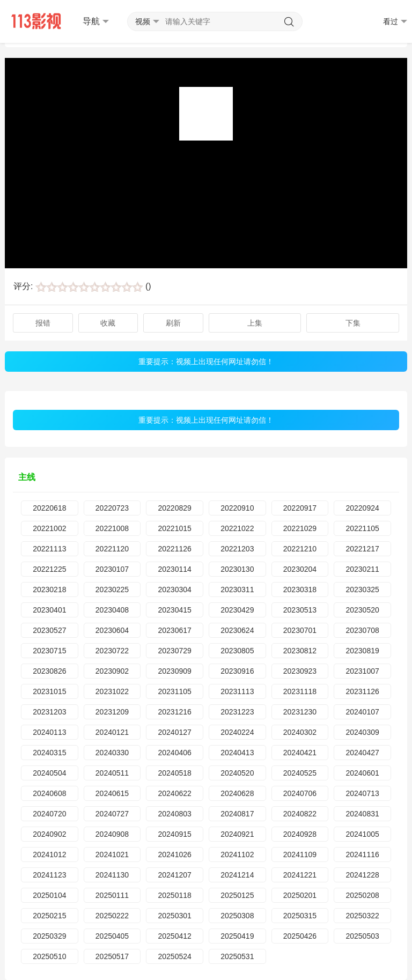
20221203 (237, 549)
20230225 (112, 590)
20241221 (300, 875)
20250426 (300, 936)
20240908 (112, 834)
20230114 (174, 569)
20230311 (237, 590)
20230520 (362, 610)
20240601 (362, 773)
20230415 (174, 610)
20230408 (112, 610)
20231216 (174, 712)
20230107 (112, 569)
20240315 (49, 753)
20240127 (174, 732)
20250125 (237, 895)
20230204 (300, 569)
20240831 (362, 814)
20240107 (362, 712)
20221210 (300, 549)
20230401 (49, 610)
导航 (96, 21)
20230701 (300, 630)
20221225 (49, 569)
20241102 (237, 854)
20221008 (112, 528)
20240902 (49, 834)
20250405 (112, 936)
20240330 (112, 753)
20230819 (362, 651)
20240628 (237, 793)
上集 (255, 323)
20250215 (49, 916)
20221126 (174, 549)
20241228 (362, 875)
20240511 (112, 773)
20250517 (112, 956)
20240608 (49, 793)
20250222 (112, 916)
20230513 (300, 610)
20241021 (112, 854)
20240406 (174, 753)
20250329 (49, 936)
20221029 (300, 528)
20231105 (174, 691)
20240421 (300, 753)
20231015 (49, 691)
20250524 (174, 956)
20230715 (49, 651)
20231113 (237, 691)
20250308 (237, 916)
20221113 (49, 549)
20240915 (174, 834)
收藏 (108, 323)
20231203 (49, 712)
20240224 (237, 732)
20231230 (300, 712)
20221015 (174, 528)
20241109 (300, 854)
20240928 (300, 834)
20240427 (362, 753)
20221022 (237, 528)
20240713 (362, 793)
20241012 (49, 854)
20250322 (362, 916)
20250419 (237, 936)
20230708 (362, 630)
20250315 (300, 916)
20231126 (362, 691)
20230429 (237, 610)
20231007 (362, 671)
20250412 (174, 936)
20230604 (112, 630)
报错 (43, 323)
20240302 (300, 732)
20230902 (112, 671)
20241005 (362, 834)
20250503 (362, 936)
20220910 (237, 508)
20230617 (174, 630)
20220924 (362, 508)
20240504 (49, 773)
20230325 (362, 590)
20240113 (49, 732)
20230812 (300, 651)
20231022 (112, 691)
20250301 (174, 916)
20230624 (237, 630)
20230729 (174, 651)
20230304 (174, 590)
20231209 (112, 712)
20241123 (49, 875)
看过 (395, 22)
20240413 (237, 753)
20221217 (362, 549)
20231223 (237, 712)
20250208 (362, 895)
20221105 (362, 528)
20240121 (112, 732)
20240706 (300, 793)
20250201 (300, 895)
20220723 (112, 508)
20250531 (237, 956)
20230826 (49, 671)
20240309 (362, 732)
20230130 (237, 569)
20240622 (174, 793)
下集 (353, 323)
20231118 (300, 691)
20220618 (49, 508)
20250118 (174, 895)
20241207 (174, 875)
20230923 (300, 671)
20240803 (174, 814)
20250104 (49, 895)
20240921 (237, 834)
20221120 (112, 549)
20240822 (300, 814)
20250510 (49, 956)
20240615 (112, 793)
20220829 (174, 508)
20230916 (237, 671)
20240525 (300, 773)
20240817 (237, 814)
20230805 (237, 651)
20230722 (112, 651)
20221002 (49, 528)
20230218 (49, 590)
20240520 (237, 773)
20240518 (174, 773)
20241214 (237, 875)
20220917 (300, 508)
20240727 (112, 814)
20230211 (362, 569)
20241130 (112, 875)
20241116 (362, 854)
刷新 (173, 323)
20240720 (49, 814)
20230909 (174, 671)
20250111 (112, 895)
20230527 (49, 630)
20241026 (174, 854)
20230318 (300, 590)
